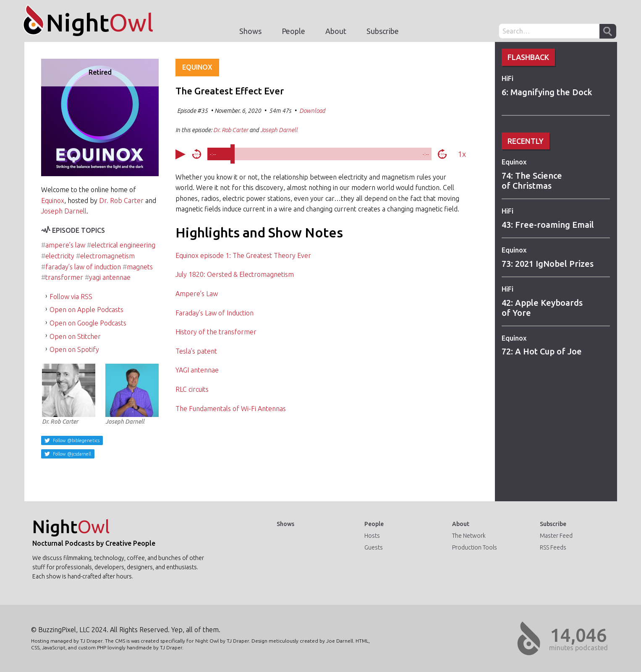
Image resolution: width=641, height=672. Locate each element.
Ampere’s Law (197, 294)
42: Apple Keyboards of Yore (542, 308)
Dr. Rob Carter (121, 201)
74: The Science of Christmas (532, 181)
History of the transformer (216, 332)
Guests (374, 547)
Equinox (514, 162)
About (336, 31)
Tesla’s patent (196, 351)
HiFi (508, 78)
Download (312, 111)
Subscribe (383, 31)
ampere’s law (65, 245)
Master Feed (556, 536)
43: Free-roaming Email (548, 225)
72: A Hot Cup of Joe (542, 351)
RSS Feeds (553, 547)
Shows (250, 31)
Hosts (372, 536)
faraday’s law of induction (83, 267)
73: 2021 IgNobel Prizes (548, 264)
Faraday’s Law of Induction (215, 313)
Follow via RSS (71, 297)
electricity (60, 256)
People (293, 31)
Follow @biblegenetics (76, 440)
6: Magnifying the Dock (547, 92)
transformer (64, 277)
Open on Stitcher (75, 336)
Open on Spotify (74, 349)
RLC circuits (192, 389)
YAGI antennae (197, 370)
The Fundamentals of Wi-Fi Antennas (231, 409)
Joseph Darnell (64, 211)
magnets (140, 267)
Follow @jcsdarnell (71, 454)
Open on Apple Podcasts (86, 310)
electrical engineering (123, 245)
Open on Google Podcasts (88, 323)
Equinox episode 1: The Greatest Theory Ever (243, 255)
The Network (469, 536)
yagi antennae (110, 277)
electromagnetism (107, 256)
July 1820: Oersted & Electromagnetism (235, 274)
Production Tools (475, 547)
